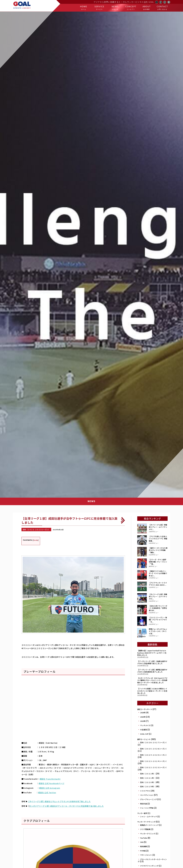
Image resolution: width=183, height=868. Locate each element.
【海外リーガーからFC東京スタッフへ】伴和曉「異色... (158, 550)
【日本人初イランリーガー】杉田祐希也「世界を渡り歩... (158, 608)
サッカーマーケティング (146, 822)
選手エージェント (144, 739)
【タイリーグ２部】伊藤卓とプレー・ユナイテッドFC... (158, 527)
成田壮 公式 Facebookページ (51, 783)
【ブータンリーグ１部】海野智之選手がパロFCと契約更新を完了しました (152, 671)
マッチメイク (145, 725)
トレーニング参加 (147, 808)
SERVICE (99, 8)
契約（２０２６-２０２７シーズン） (154, 742)
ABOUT (147, 8)
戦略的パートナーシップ (149, 825)
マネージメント (146, 855)
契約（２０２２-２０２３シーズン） (154, 767)
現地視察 (144, 846)
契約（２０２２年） (148, 774)
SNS (142, 842)
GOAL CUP (144, 734)
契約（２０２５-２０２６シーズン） (154, 749)
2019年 (143, 721)
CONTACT (162, 8)
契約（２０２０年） (148, 782)
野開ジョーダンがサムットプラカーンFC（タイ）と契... (158, 631)
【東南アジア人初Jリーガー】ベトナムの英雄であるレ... (158, 573)
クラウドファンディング (149, 866)
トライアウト (145, 791)
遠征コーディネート (145, 709)
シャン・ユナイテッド (148, 817)
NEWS (115, 8)
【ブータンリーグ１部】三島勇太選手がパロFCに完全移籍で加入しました (152, 662)
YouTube (144, 838)
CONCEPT (131, 8)
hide (36, 540)
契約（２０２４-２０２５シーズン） (154, 755)
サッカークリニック (148, 834)
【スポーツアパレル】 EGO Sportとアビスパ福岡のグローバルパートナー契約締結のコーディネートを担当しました (152, 680)
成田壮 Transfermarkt (50, 778)
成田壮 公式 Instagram (49, 787)
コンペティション (147, 795)
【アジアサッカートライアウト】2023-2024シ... (158, 584)
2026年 (143, 713)
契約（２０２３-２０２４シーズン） (154, 761)
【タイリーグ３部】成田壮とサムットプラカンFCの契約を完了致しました (59, 800)
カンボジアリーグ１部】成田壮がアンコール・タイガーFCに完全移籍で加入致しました (66, 804)
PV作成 (143, 851)
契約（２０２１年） (148, 778)
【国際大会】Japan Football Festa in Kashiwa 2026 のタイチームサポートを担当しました (152, 653)
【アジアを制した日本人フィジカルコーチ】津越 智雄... (158, 539)
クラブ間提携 (145, 829)
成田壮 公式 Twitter (47, 791)
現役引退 (144, 804)
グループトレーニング (148, 799)
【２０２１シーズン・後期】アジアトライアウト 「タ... (158, 620)
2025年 (143, 717)
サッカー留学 (142, 813)
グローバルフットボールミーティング (152, 860)
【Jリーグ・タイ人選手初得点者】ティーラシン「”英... (158, 562)
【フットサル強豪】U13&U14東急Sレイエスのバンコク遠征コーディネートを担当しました (152, 691)
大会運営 (144, 730)
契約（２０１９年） (148, 786)
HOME (84, 8)
